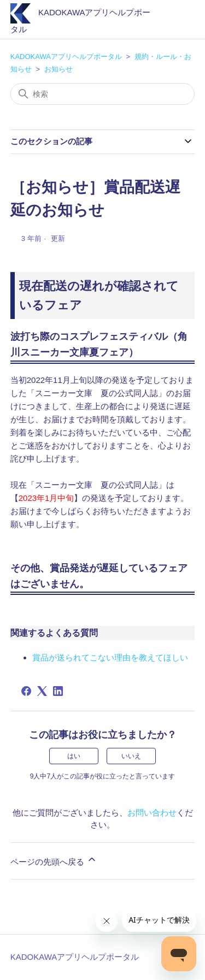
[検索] (103, 94)
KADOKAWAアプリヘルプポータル (66, 57)
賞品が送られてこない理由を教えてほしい (110, 657)
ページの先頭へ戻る (54, 860)
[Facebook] (26, 691)
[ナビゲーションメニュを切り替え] (175, 22)
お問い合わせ (152, 813)
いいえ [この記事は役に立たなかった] (131, 756)
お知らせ (58, 69)
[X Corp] (42, 691)
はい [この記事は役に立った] (74, 756)
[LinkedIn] (58, 691)
